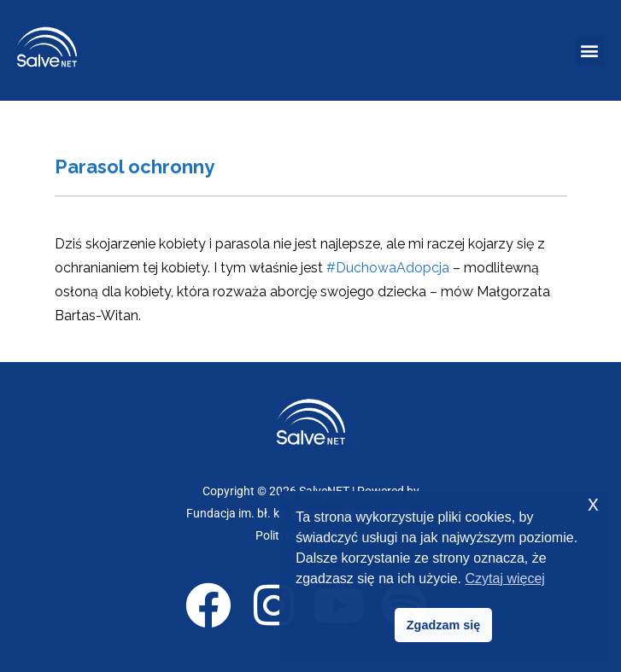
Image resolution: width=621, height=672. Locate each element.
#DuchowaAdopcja (388, 268)
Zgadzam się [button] (443, 625)
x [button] (593, 503)
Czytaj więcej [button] (505, 579)
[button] (590, 51)
